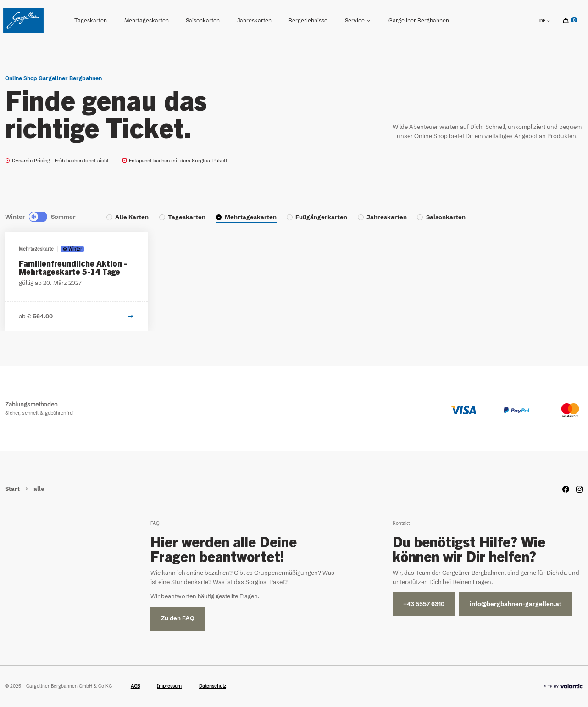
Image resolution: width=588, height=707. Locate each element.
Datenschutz (213, 686)
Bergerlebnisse (308, 20)
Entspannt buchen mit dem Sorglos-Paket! (175, 161)
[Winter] (32, 217)
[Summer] (44, 217)
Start (13, 489)
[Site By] (563, 686)
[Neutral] (38, 217)
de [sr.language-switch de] (545, 21)
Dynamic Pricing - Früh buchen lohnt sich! (57, 161)
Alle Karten (132, 217)
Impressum (169, 686)
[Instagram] (580, 489)
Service (358, 20)
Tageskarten (91, 20)
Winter (15, 217)
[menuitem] (91, 21)
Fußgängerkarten (321, 217)
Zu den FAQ (178, 618)
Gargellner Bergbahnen (419, 20)
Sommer (63, 217)
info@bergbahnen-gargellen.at (516, 604)
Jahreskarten (254, 20)
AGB (135, 686)
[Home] (23, 21)
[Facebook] (566, 489)
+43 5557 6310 (424, 604)
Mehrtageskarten (147, 20)
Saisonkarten (203, 20)
